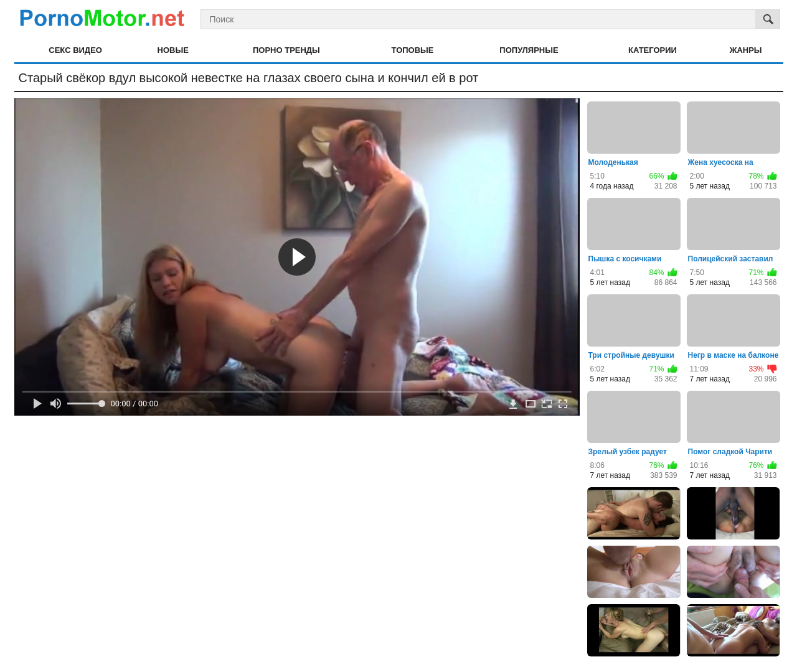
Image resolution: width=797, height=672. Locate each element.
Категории (653, 50)
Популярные (529, 50)
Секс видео (75, 50)
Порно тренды (286, 50)
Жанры (746, 50)
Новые (173, 50)
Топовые (413, 50)
